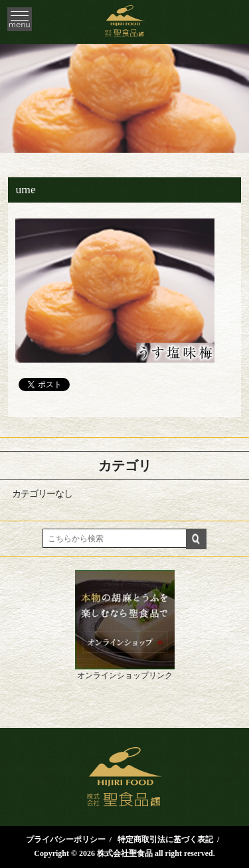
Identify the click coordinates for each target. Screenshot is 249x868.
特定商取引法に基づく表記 (165, 839)
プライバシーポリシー (66, 839)
